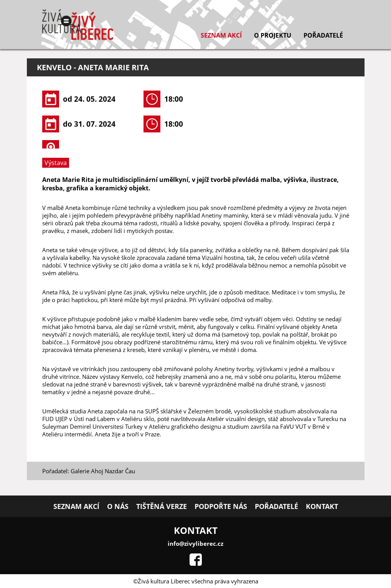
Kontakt (322, 506)
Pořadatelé (323, 35)
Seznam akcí (221, 35)
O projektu (273, 35)
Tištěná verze (162, 506)
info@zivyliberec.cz (195, 543)
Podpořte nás (221, 506)
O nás (118, 506)
